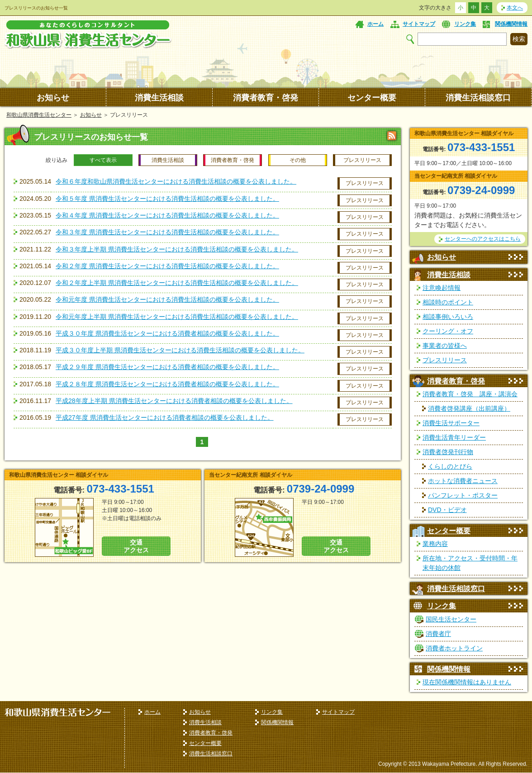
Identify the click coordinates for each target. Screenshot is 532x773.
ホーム (375, 24)
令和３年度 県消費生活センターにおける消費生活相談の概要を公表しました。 (167, 232)
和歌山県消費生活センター (39, 115)
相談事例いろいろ (448, 317)
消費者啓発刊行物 (448, 452)
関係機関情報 (511, 24)
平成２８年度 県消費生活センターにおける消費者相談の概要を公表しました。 (167, 384)
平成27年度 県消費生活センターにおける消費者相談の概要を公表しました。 (164, 417)
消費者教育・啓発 (266, 98)
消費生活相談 (159, 98)
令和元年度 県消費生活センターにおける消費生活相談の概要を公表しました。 (167, 299)
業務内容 (435, 544)
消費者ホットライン (454, 648)
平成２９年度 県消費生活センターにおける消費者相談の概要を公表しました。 (167, 367)
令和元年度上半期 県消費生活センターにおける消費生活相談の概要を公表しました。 (177, 317)
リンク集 (465, 24)
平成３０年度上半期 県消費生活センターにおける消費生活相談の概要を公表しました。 (180, 350)
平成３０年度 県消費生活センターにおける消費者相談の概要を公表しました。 (167, 333)
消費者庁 (438, 634)
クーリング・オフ (448, 331)
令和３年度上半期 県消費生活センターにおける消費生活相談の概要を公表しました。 (177, 249)
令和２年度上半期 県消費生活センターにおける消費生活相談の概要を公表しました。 (177, 283)
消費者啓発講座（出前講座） (469, 408)
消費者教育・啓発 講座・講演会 (470, 394)
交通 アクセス (136, 546)
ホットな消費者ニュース (463, 481)
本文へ (515, 8)
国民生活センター (451, 619)
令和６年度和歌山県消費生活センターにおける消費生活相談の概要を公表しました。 (176, 181)
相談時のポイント (448, 302)
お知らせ (53, 98)
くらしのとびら (450, 466)
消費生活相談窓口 (478, 98)
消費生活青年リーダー (454, 437)
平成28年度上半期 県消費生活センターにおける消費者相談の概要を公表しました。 (174, 401)
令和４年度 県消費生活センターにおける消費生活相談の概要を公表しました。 (167, 215)
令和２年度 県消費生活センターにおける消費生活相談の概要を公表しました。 (167, 266)
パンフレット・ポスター (463, 495)
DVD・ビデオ (447, 510)
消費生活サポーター (451, 423)
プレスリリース (365, 183)
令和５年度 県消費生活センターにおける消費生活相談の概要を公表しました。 (167, 199)
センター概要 (372, 98)
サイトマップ (419, 24)
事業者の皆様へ (445, 346)
